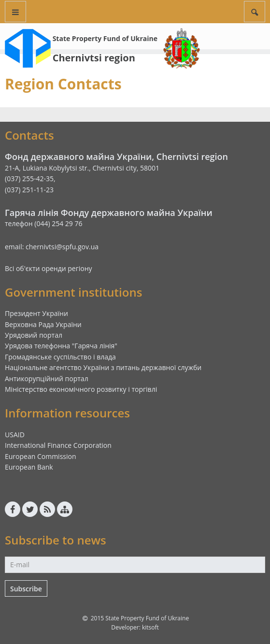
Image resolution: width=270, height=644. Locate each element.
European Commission (41, 456)
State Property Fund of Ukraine (105, 38)
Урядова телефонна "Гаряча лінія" (61, 346)
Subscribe (26, 589)
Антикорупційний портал (47, 379)
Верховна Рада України (43, 324)
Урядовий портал (34, 335)
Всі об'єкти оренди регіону (49, 268)
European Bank (29, 467)
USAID (15, 435)
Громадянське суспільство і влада (60, 357)
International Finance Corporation (58, 445)
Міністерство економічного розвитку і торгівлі (81, 389)
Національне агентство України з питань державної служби (103, 367)
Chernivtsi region (94, 58)
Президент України (36, 313)
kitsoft (150, 627)
